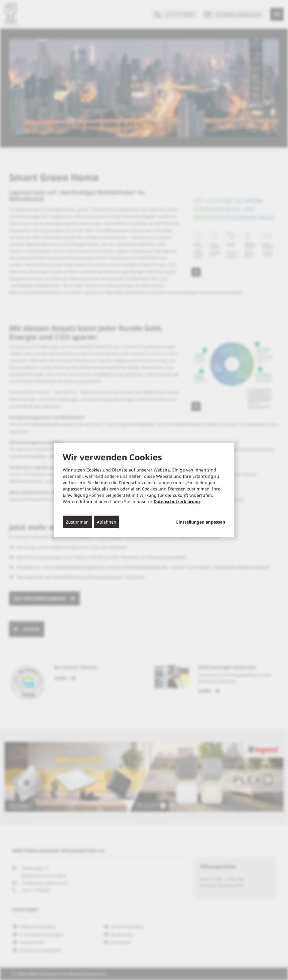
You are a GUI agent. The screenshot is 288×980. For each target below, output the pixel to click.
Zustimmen (77, 522)
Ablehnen (107, 522)
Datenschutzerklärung (177, 501)
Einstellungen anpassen (201, 522)
